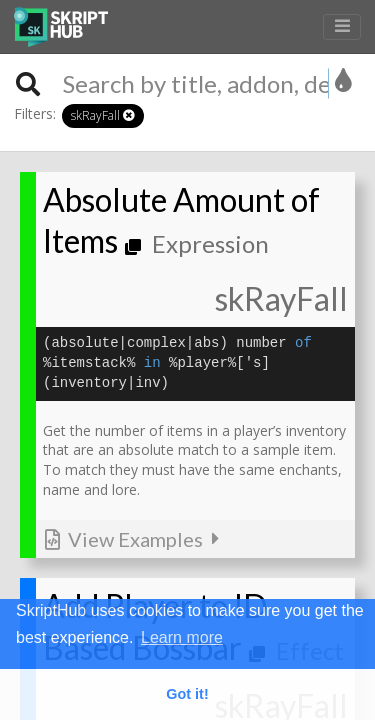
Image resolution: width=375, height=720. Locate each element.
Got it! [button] (187, 694)
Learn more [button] (182, 637)
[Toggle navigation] (342, 27)
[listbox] (345, 81)
